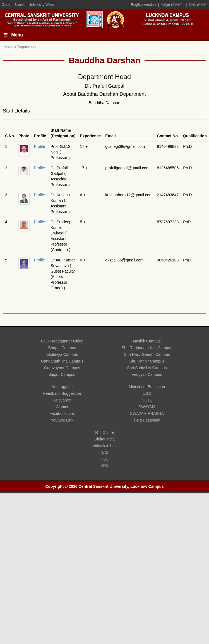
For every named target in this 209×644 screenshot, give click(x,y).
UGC (147, 393)
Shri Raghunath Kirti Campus (147, 348)
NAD (105, 452)
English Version (143, 5)
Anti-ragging (62, 387)
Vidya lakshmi (104, 446)
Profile (40, 146)
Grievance (62, 400)
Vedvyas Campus (147, 374)
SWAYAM (147, 407)
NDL (104, 459)
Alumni (62, 407)
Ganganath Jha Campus (62, 361)
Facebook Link (62, 413)
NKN (105, 466)
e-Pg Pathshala (147, 420)
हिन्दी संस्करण (198, 5)
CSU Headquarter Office (62, 341)
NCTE (147, 400)
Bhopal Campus (62, 348)
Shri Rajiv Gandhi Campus (147, 354)
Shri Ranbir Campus (147, 361)
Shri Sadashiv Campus (147, 368)
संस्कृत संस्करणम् (173, 5)
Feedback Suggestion (62, 393)
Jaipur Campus (62, 374)
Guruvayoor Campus (62, 368)
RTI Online (104, 432)
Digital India (104, 439)
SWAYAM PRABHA (147, 413)
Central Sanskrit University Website (30, 5)
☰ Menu (13, 35)
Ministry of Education (147, 387)
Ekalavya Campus (62, 354)
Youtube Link (62, 420)
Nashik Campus (147, 341)
